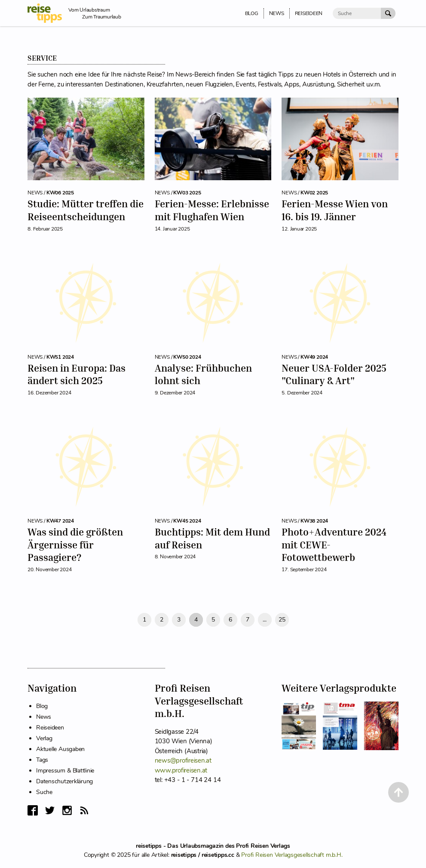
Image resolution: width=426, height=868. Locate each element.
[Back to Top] (398, 792)
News (44, 717)
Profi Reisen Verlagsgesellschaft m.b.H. (292, 855)
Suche (44, 792)
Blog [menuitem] (252, 13)
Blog (42, 706)
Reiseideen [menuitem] (309, 13)
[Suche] (357, 13)
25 (282, 620)
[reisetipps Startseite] (48, 13)
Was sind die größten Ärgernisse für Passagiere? (75, 545)
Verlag (44, 738)
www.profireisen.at (181, 770)
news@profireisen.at (183, 760)
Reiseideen (50, 728)
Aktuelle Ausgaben (60, 749)
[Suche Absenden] (388, 13)
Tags (42, 760)
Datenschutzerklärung (64, 781)
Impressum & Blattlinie (65, 771)
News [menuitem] (277, 13)
